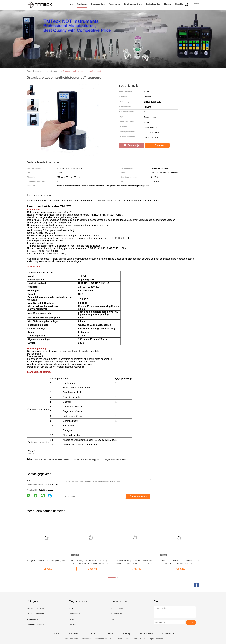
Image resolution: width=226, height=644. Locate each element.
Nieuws (168, 4)
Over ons (92, 633)
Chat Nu (179, 4)
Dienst (72, 619)
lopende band (117, 608)
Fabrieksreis (115, 4)
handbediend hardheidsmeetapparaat (52, 459)
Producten (82, 4)
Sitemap (126, 633)
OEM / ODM (117, 614)
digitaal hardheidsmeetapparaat (87, 459)
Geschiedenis (75, 614)
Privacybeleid (146, 633)
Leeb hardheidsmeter (35, 625)
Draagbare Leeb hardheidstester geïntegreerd (82, 71)
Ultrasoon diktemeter (35, 608)
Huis (71, 4)
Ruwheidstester (33, 619)
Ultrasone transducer (35, 614)
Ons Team (73, 625)
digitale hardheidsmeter (116, 459)
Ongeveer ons (98, 4)
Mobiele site (168, 633)
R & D (114, 619)
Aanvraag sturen (138, 496)
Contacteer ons (153, 4)
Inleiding (72, 608)
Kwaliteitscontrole (133, 4)
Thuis (56, 633)
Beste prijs (131, 145)
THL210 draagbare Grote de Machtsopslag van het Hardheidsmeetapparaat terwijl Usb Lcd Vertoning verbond (91, 562)
